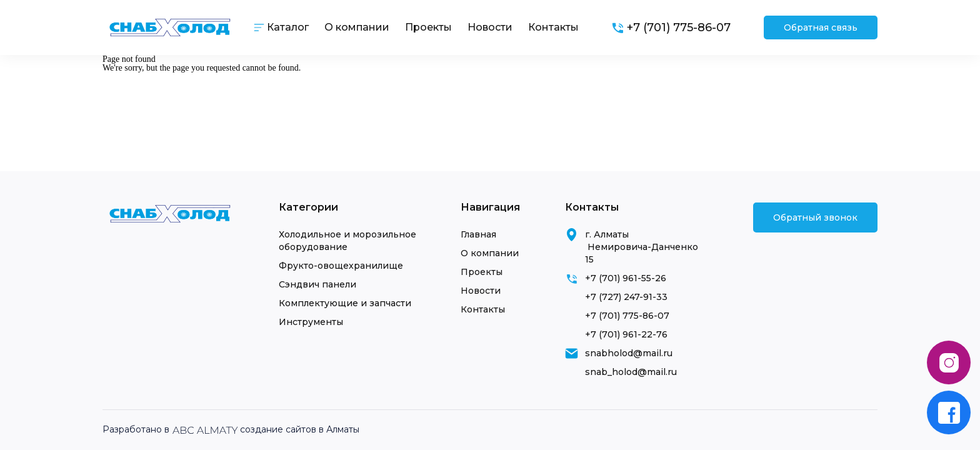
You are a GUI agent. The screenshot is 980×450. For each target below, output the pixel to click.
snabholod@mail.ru (629, 353)
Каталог (288, 27)
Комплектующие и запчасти (345, 303)
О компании (357, 27)
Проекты (428, 27)
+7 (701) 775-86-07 (627, 316)
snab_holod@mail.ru (631, 372)
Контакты (553, 27)
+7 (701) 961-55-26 (626, 278)
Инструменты (311, 322)
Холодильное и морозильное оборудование (347, 241)
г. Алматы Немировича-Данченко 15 (642, 247)
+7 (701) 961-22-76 (626, 334)
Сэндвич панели (317, 284)
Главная (478, 234)
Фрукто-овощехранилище (341, 266)
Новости (490, 27)
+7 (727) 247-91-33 (626, 297)
